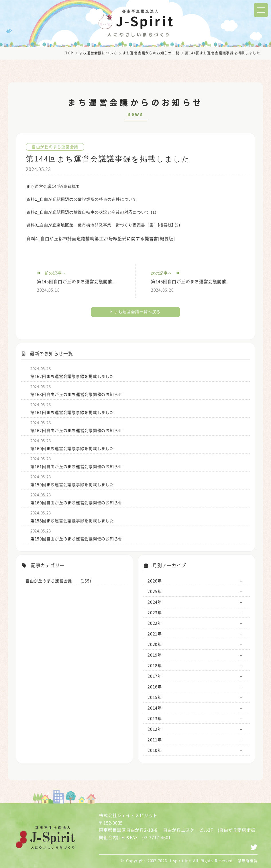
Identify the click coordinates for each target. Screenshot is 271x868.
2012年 (155, 729)
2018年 (155, 665)
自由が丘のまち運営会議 (55, 147)
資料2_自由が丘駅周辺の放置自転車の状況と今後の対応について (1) (91, 212)
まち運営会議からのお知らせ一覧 (151, 53)
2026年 (155, 581)
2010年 (155, 750)
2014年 (155, 708)
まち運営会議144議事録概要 (53, 186)
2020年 (155, 644)
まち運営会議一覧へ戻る (135, 312)
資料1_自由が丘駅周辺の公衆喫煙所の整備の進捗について (82, 199)
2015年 (155, 697)
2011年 (155, 739)
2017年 (155, 676)
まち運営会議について (98, 53)
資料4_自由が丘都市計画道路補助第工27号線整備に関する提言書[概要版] (103, 238)
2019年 (155, 655)
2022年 (155, 623)
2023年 (155, 612)
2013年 (155, 718)
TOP (69, 53)
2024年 (155, 602)
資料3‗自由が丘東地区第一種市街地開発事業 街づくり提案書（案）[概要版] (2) (103, 225)
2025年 (155, 591)
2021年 (155, 634)
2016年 (155, 686)
